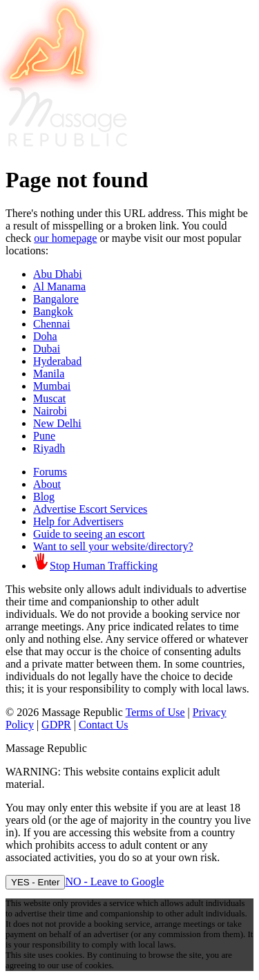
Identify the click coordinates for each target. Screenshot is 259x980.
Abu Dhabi (58, 274)
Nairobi (50, 411)
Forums (50, 472)
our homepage (65, 238)
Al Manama (59, 286)
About (47, 484)
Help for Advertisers (78, 521)
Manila (49, 374)
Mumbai (52, 386)
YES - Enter (35, 882)
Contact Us (104, 725)
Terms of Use (155, 712)
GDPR (56, 725)
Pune (44, 436)
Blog (44, 497)
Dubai (47, 349)
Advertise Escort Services (90, 509)
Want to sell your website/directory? (113, 546)
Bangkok (53, 311)
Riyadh (49, 448)
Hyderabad (57, 361)
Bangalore (56, 299)
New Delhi (57, 423)
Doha (45, 336)
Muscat (49, 398)
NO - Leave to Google (114, 882)
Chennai (51, 324)
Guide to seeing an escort (89, 534)
